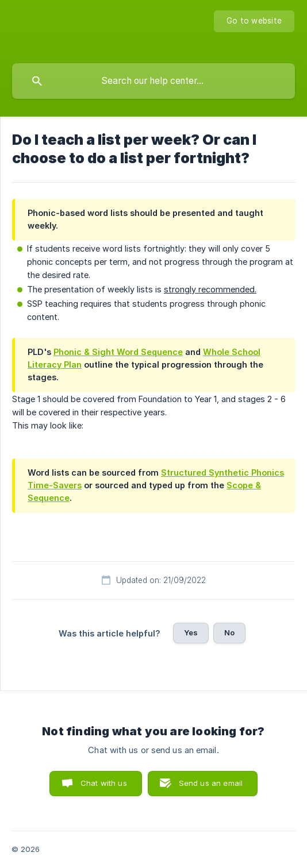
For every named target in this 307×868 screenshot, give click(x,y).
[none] (254, 21)
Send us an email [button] (211, 783)
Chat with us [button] (104, 783)
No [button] (229, 632)
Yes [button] (191, 632)
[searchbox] (153, 81)
